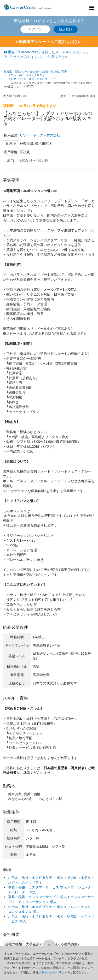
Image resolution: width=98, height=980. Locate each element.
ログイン (35, 29)
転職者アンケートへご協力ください (49, 42)
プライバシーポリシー (53, 972)
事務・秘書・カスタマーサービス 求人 (38, 887)
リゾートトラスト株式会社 (40, 135)
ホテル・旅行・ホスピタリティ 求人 (36, 878)
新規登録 (66, 29)
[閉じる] (49, 946)
